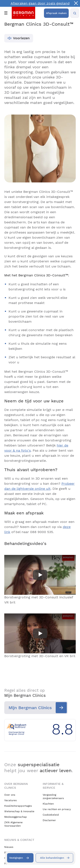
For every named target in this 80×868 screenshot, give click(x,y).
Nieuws (9, 847)
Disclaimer (49, 820)
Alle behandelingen (52, 858)
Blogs (8, 853)
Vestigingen (16, 858)
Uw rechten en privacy (57, 809)
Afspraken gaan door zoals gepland (40, 3)
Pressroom (11, 864)
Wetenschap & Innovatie (19, 811)
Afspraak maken (56, 13)
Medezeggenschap (16, 817)
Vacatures (10, 800)
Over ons (10, 795)
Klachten (48, 804)
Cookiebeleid (51, 815)
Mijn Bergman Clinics (30, 708)
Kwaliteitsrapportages (18, 806)
